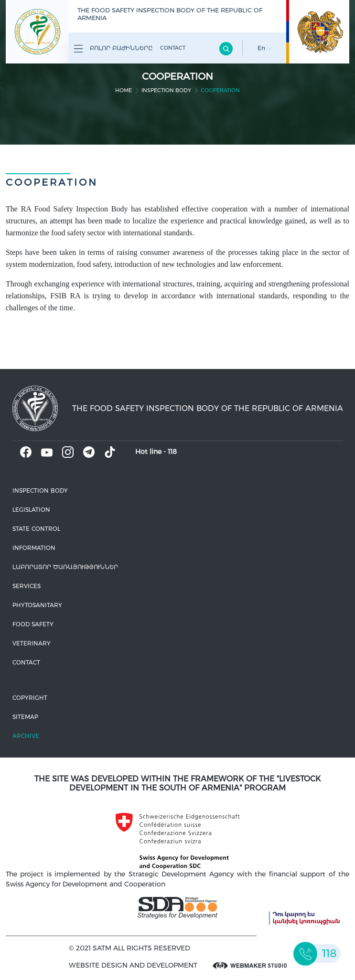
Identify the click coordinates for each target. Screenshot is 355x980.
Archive (26, 736)
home (124, 90)
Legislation (31, 510)
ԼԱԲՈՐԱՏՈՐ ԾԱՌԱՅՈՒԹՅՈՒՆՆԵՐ (65, 567)
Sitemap (25, 717)
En (265, 48)
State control (36, 529)
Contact (173, 48)
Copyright (30, 698)
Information (34, 548)
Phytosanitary (37, 605)
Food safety (33, 624)
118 (172, 452)
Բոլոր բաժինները (113, 49)
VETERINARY (32, 643)
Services (27, 586)
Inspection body (166, 90)
